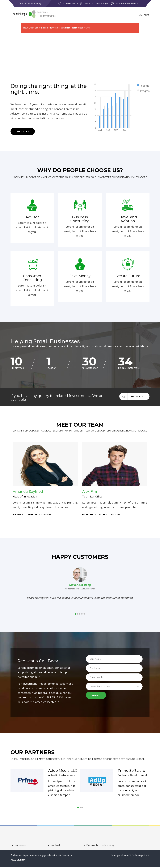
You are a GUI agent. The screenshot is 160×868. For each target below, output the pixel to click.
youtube (46, 515)
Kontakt (144, 15)
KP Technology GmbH (139, 856)
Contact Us (131, 396)
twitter (32, 515)
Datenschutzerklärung (100, 846)
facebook (18, 515)
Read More (23, 132)
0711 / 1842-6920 (70, 3)
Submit (96, 696)
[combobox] (114, 687)
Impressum (21, 846)
